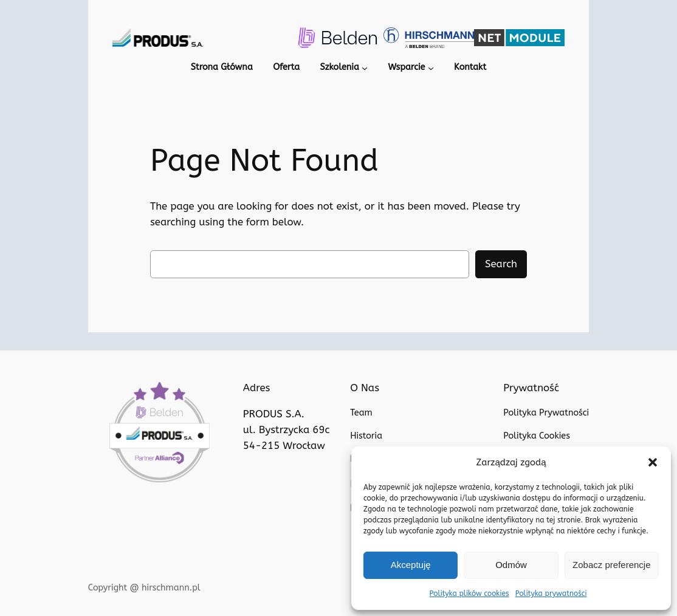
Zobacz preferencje (611, 565)
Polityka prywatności (548, 594)
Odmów (511, 565)
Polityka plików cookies (472, 594)
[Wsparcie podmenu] (431, 69)
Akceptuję (411, 565)
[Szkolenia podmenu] (363, 69)
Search (501, 265)
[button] (653, 462)
